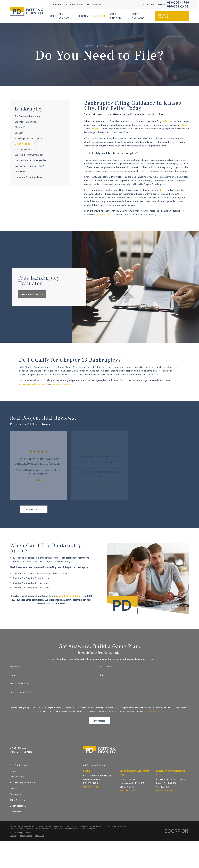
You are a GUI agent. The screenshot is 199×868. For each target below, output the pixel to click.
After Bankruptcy (18, 800)
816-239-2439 (178, 7)
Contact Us (15, 812)
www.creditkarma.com (62, 384)
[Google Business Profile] (174, 751)
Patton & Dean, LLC (106, 214)
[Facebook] (181, 751)
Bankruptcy (15, 794)
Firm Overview (17, 777)
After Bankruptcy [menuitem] (116, 16)
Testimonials (94, 5)
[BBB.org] (188, 751)
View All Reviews (34, 509)
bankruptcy (167, 121)
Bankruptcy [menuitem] (99, 16)
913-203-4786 (178, 3)
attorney (163, 190)
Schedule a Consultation (172, 16)
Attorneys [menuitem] (83, 16)
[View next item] (16, 509)
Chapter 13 (95, 129)
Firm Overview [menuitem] (64, 16)
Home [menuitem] (52, 16)
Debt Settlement (18, 806)
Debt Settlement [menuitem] (139, 16)
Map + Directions (91, 787)
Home (13, 771)
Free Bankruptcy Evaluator (68, 5)
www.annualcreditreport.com (33, 384)
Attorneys (15, 788)
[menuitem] (40, 116)
